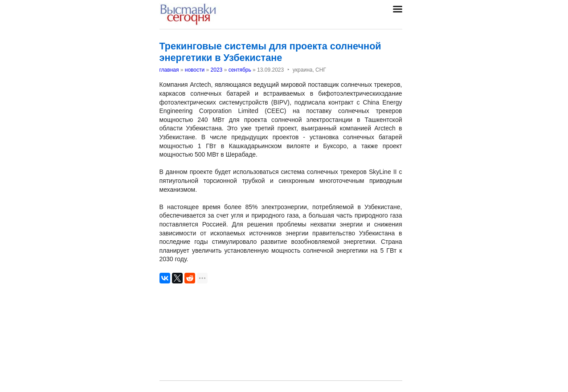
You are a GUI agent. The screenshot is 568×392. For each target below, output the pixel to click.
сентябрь (240, 70)
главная (169, 70)
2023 (217, 70)
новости (195, 70)
